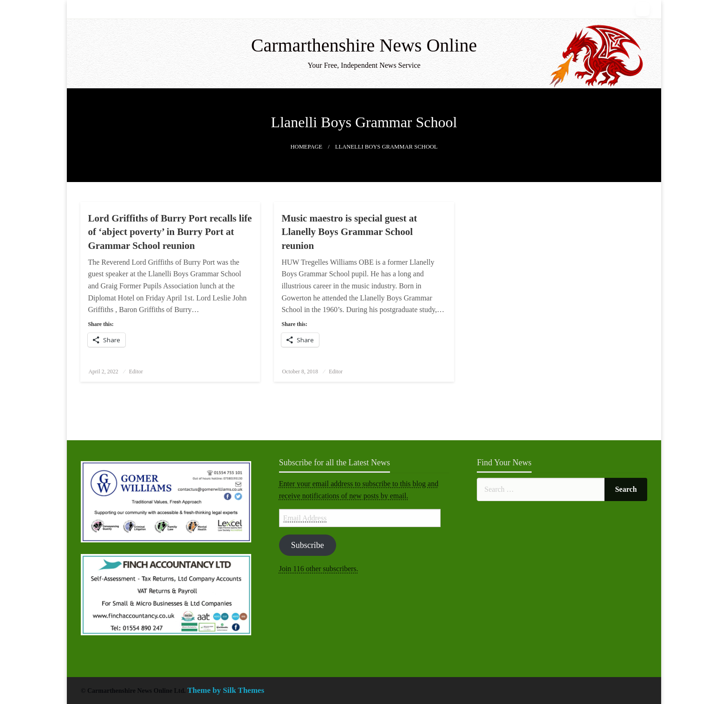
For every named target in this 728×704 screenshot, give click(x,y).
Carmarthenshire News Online (364, 45)
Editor (136, 372)
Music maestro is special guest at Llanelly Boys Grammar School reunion (349, 232)
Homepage (306, 147)
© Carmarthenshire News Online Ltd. (134, 691)
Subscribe (308, 545)
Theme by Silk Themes (226, 690)
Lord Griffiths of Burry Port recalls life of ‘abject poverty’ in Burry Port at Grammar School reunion (170, 232)
